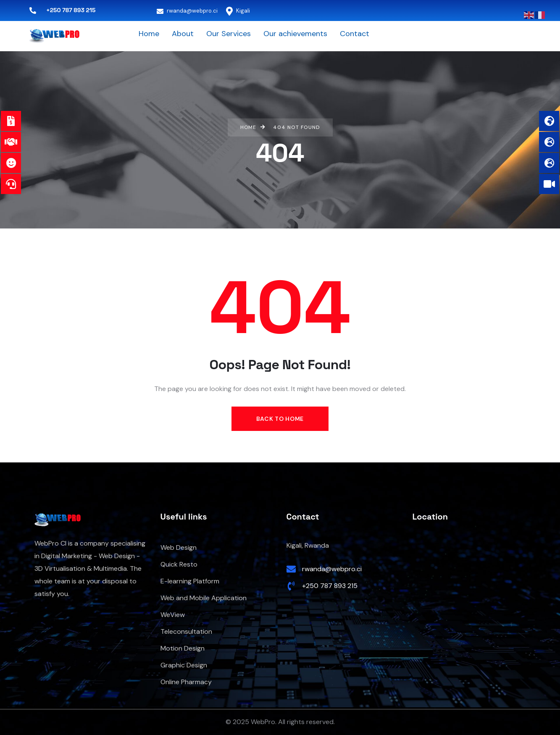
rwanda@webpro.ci (187, 11)
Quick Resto (179, 564)
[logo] (54, 36)
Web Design (179, 547)
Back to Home (280, 419)
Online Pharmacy (186, 682)
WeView (173, 615)
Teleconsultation (186, 631)
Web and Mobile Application (204, 598)
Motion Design (183, 648)
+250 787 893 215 (330, 586)
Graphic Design (184, 665)
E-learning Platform (190, 581)
